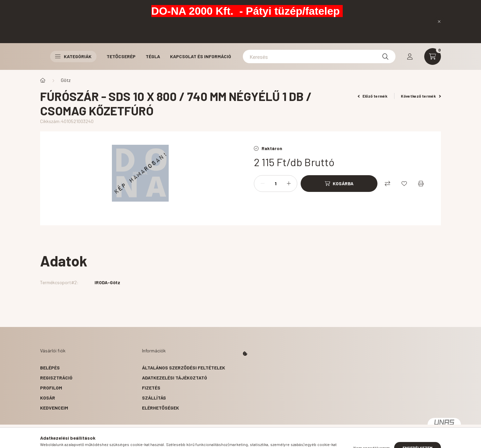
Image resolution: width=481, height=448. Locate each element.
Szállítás (154, 398)
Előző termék (373, 96)
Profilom (51, 388)
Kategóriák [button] (73, 56)
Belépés (50, 368)
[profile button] (410, 57)
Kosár (48, 398)
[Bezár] (439, 21)
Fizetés (151, 388)
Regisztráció (56, 378)
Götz (66, 80)
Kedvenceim (54, 408)
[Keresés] (319, 57)
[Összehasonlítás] (387, 184)
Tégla (153, 56)
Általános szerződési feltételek (184, 368)
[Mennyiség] (276, 184)
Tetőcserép (121, 56)
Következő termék (421, 96)
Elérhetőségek (161, 408)
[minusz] (263, 184)
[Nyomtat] (421, 184)
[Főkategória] (43, 80)
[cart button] (433, 57)
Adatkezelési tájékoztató (175, 378)
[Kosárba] (339, 184)
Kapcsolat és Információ (201, 56)
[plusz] (289, 184)
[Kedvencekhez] (404, 184)
